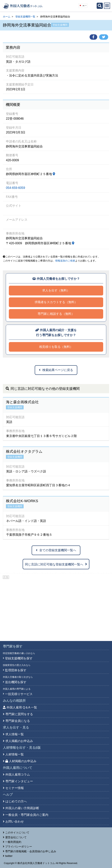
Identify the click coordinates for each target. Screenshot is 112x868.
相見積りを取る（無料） (56, 347)
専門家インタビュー (19, 781)
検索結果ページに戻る (56, 370)
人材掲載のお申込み (21, 761)
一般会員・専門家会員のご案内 (27, 815)
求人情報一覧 (15, 734)
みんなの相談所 (14, 701)
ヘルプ (8, 795)
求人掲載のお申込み (19, 741)
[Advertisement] (56, 608)
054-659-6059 (16, 188)
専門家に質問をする (19, 714)
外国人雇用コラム (18, 775)
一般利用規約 (13, 842)
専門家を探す (13, 646)
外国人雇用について (18, 768)
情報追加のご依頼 (65, 261)
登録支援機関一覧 (25, 17)
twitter (9, 856)
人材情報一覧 (15, 754)
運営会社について (16, 837)
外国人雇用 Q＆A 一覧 (22, 707)
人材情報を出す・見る (22, 748)
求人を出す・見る (16, 728)
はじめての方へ (16, 801)
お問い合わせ (15, 822)
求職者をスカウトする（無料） (56, 302)
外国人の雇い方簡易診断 (22, 808)
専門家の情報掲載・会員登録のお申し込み (31, 851)
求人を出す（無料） (56, 290)
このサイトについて (17, 833)
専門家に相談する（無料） (56, 314)
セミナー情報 (15, 788)
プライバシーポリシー (19, 847)
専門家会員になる (18, 721)
